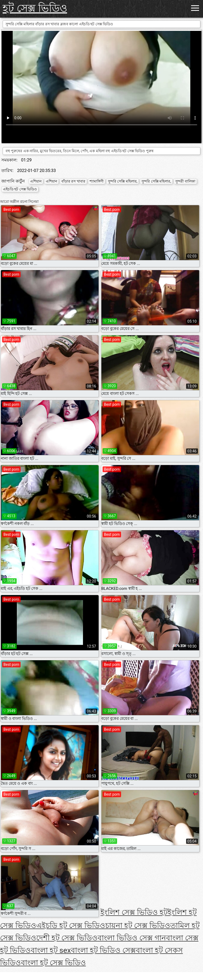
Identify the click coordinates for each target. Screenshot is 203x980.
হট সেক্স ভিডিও (35, 8)
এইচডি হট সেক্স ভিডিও (20, 189)
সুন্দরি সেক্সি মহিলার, (123, 181)
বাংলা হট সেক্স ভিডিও (53, 963)
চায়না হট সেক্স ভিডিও (138, 926)
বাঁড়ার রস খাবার (73, 181)
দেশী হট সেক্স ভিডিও (67, 938)
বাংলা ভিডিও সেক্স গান (132, 938)
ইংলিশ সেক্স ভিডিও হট (134, 912)
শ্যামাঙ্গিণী (97, 181)
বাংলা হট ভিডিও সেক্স (103, 950)
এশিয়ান (36, 181)
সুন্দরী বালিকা (185, 181)
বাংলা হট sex (51, 950)
